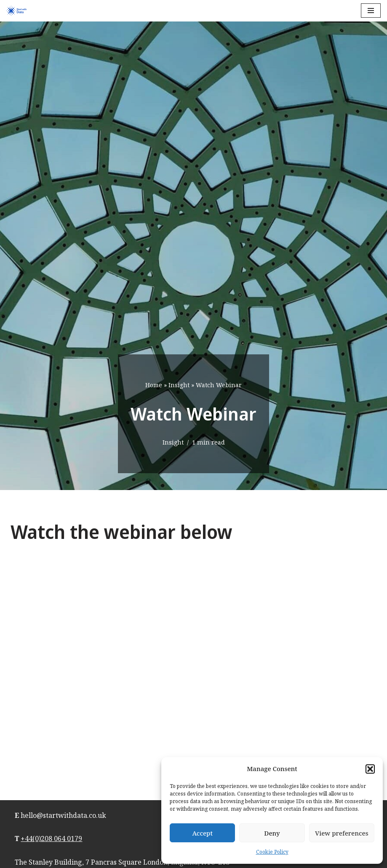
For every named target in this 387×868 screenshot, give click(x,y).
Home (154, 385)
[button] (370, 769)
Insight (179, 385)
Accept (202, 833)
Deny (272, 833)
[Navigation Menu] (371, 11)
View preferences (342, 833)
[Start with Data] (16, 11)
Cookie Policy (272, 852)
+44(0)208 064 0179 (51, 839)
